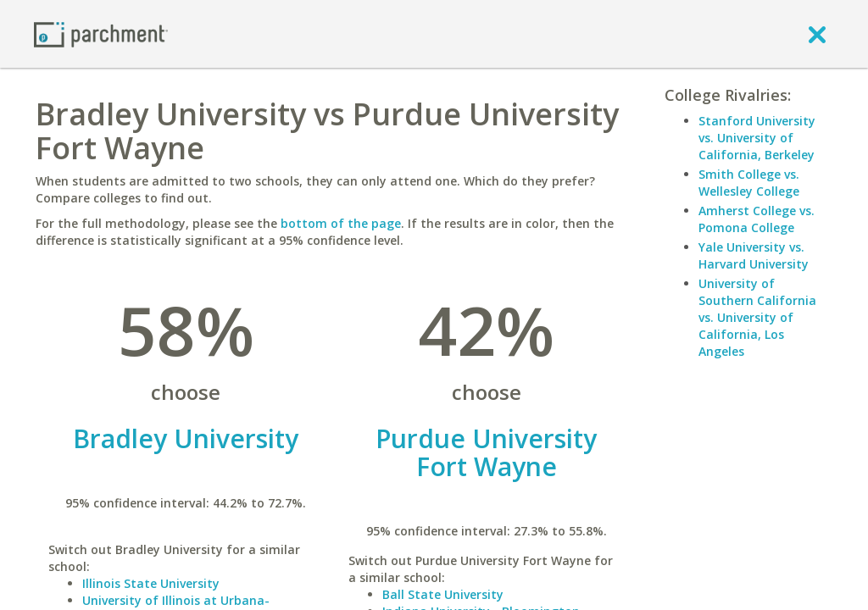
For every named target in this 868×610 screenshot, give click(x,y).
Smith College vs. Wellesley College (749, 183)
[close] (817, 34)
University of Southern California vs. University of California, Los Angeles (757, 317)
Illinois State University (151, 583)
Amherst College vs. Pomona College (757, 219)
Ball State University (443, 594)
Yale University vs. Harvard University (754, 255)
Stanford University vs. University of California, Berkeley (757, 138)
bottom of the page (341, 223)
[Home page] (101, 33)
